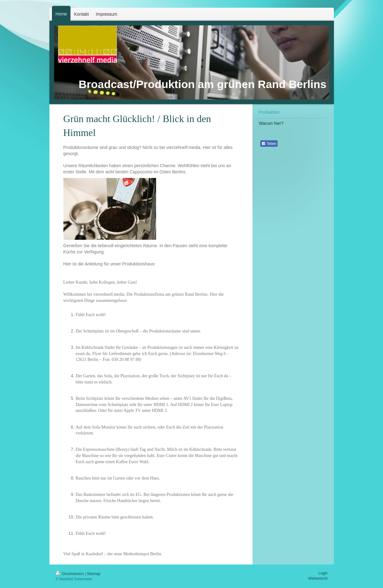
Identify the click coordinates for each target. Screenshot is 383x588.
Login (323, 573)
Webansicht (318, 578)
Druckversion (70, 574)
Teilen (269, 144)
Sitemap (94, 574)
